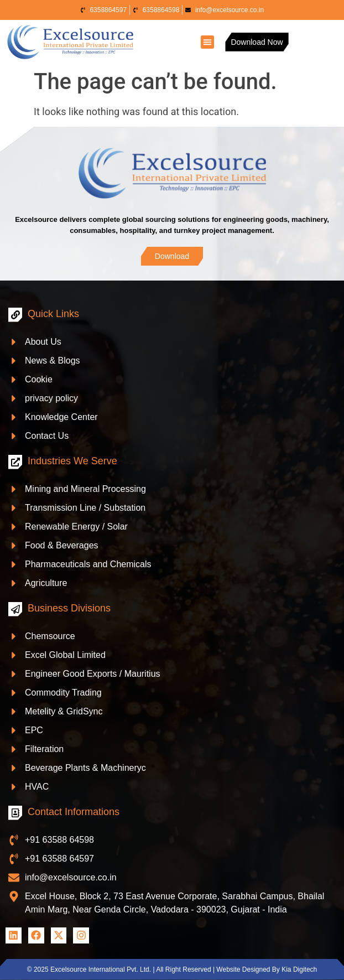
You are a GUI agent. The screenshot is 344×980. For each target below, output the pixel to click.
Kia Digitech (299, 969)
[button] (207, 42)
